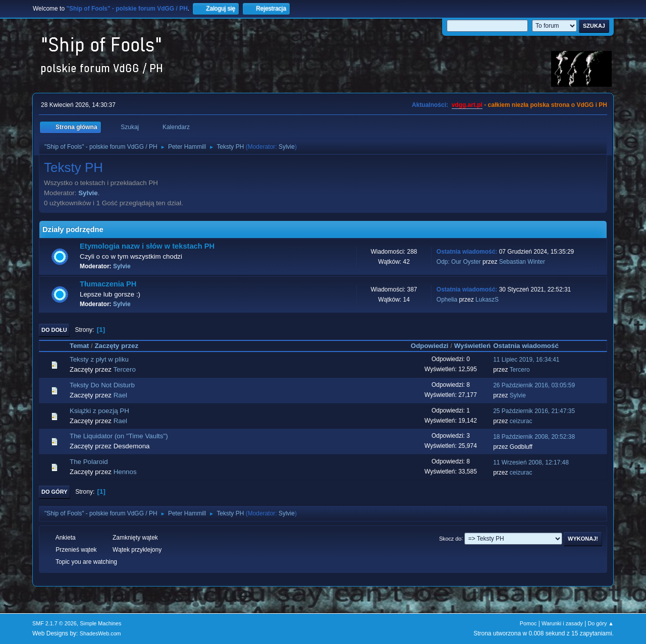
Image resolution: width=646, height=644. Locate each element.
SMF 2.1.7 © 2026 (55, 623)
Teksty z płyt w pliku (99, 359)
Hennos (125, 472)
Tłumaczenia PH (108, 284)
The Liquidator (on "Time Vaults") (119, 436)
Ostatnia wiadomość (530, 346)
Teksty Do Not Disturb (102, 385)
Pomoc (528, 623)
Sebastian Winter (522, 262)
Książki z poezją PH (99, 411)
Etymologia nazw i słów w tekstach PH (147, 246)
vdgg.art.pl (467, 105)
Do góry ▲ (601, 623)
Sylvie (287, 147)
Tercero (124, 369)
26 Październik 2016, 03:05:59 (534, 385)
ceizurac (521, 421)
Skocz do (450, 538)
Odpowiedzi (430, 346)
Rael (120, 395)
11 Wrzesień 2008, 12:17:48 (531, 462)
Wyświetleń (472, 346)
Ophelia (447, 300)
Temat (79, 346)
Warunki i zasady (562, 623)
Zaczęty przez (116, 346)
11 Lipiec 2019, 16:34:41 (526, 360)
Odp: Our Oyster (460, 262)
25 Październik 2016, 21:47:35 (534, 411)
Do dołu (54, 330)
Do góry (55, 492)
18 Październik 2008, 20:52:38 (534, 437)
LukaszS (487, 300)
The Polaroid (89, 462)
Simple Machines (100, 623)
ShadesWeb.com (100, 633)
